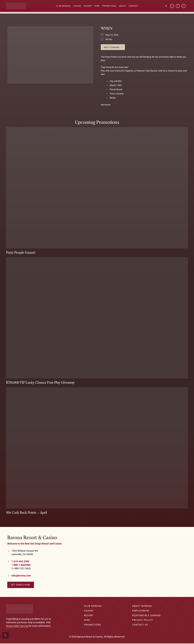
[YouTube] (178, 6)
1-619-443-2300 (20, 561)
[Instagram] (184, 6)
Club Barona (93, 606)
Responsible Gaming (17, 626)
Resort (89, 615)
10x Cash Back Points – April (26, 513)
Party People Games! (21, 253)
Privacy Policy (143, 620)
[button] (166, 6)
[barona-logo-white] (17, 6)
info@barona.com (21, 576)
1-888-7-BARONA (21, 565)
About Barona (142, 606)
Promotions (93, 625)
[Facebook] (172, 6)
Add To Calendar (111, 47)
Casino (89, 611)
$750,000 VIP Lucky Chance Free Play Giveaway (40, 383)
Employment (141, 611)
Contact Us (140, 625)
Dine (87, 620)
